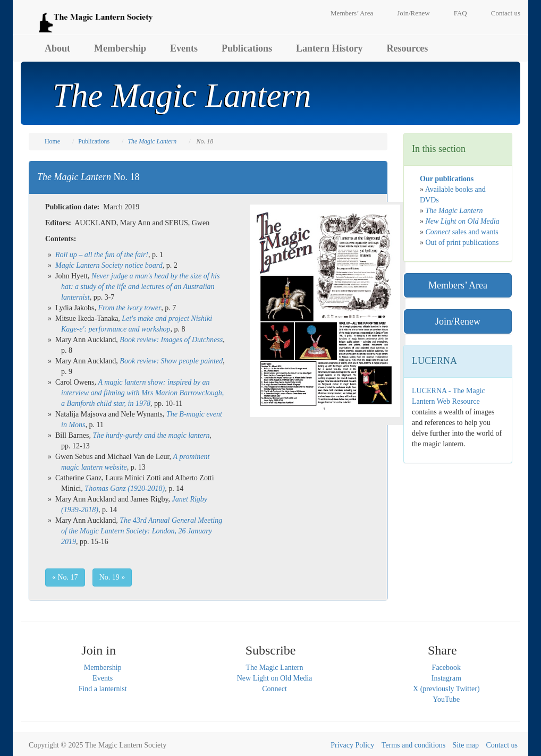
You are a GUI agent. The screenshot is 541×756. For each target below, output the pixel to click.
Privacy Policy (352, 745)
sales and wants (462, 232)
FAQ (460, 13)
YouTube (446, 699)
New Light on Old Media (275, 678)
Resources (408, 48)
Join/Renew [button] (458, 321)
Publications (247, 48)
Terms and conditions (413, 745)
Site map (466, 745)
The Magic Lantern (274, 668)
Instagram (446, 678)
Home (52, 141)
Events (184, 48)
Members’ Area (352, 13)
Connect (274, 689)
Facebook (446, 668)
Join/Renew (413, 13)
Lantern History (329, 48)
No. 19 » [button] (112, 577)
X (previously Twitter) (446, 689)
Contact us (506, 13)
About (57, 48)
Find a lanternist (103, 689)
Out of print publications (462, 243)
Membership (120, 48)
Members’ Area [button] (458, 285)
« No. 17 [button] (65, 577)
